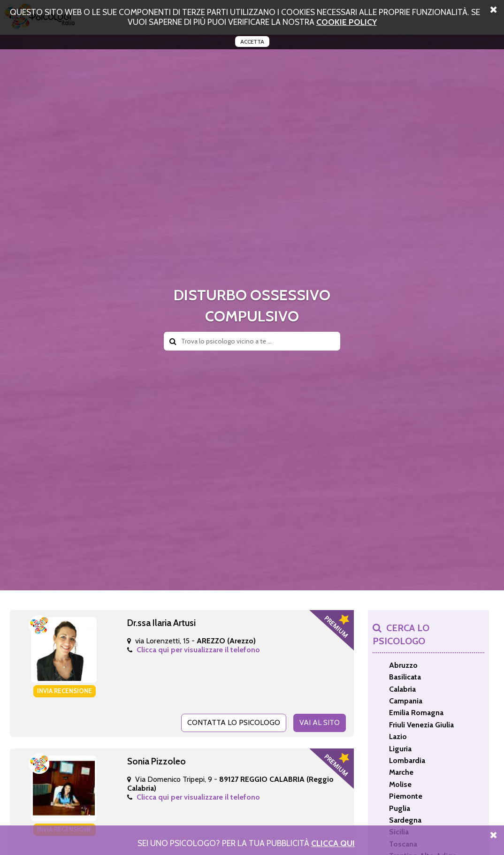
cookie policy (347, 22)
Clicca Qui (333, 843)
